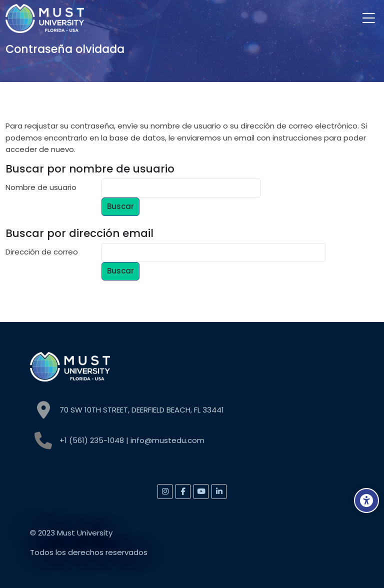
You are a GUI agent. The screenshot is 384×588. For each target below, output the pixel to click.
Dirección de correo (42, 252)
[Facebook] (183, 491)
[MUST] (45, 18)
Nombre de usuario (41, 187)
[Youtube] (201, 491)
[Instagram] (165, 491)
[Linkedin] (219, 491)
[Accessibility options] (366, 500)
